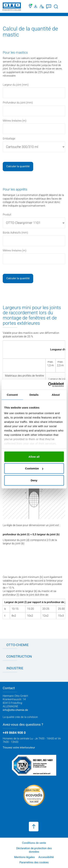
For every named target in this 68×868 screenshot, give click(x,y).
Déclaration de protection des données (34, 850)
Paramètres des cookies (34, 862)
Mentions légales (24, 857)
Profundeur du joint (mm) (18, 103)
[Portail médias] (36, 7)
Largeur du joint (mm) (16, 85)
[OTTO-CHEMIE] (12, 7)
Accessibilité (46, 857)
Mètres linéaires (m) (15, 121)
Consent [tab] (12, 395)
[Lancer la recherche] (56, 7)
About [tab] (56, 395)
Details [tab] (34, 395)
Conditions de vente (34, 843)
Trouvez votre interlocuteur (19, 748)
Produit (7, 215)
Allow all (34, 456)
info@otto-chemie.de (15, 710)
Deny (34, 480)
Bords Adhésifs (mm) (15, 233)
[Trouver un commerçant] (31, 7)
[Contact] (42, 7)
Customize (34, 468)
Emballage (9, 139)
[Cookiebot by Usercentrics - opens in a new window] (48, 385)
